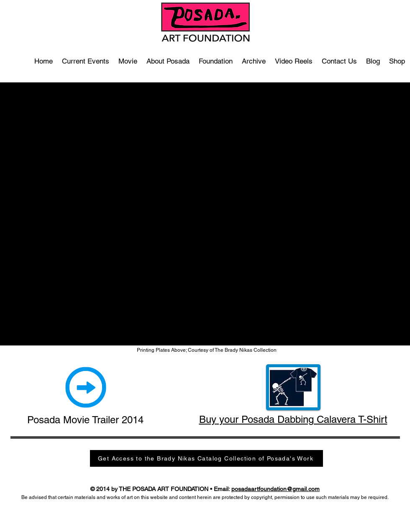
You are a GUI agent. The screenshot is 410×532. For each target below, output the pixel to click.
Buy (208, 419)
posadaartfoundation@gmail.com (275, 489)
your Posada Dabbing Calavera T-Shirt (302, 419)
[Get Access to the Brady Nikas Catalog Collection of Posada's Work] (206, 458)
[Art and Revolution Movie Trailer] (86, 387)
